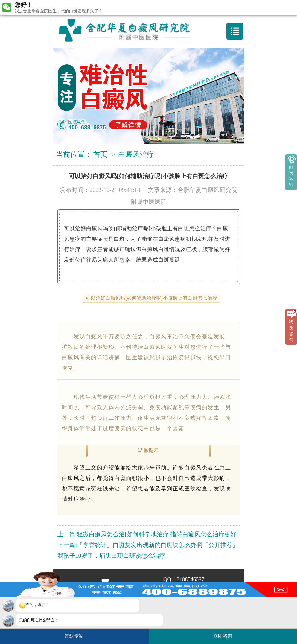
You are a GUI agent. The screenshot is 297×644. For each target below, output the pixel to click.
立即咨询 (226, 634)
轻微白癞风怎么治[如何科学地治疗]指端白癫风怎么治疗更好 (157, 534)
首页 (100, 154)
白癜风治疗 (136, 154)
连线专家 (74, 636)
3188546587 (191, 579)
